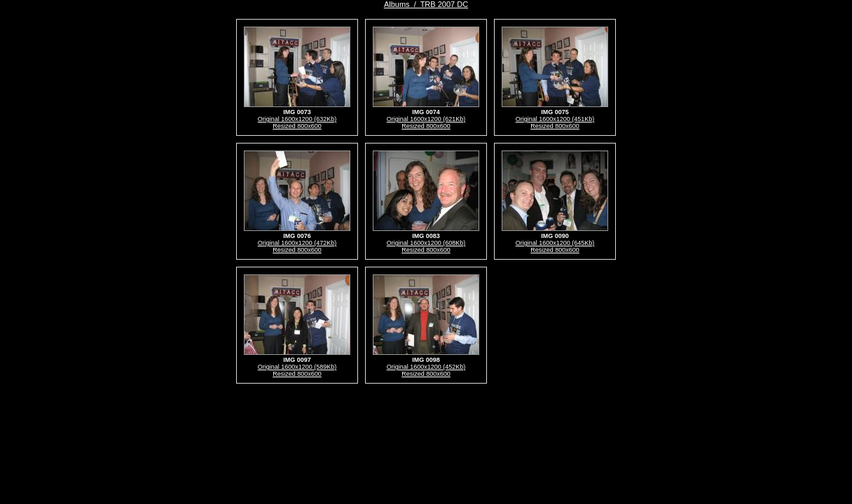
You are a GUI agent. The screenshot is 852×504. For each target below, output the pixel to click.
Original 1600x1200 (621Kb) (426, 119)
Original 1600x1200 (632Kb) (297, 119)
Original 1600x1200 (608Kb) (426, 243)
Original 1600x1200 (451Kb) (555, 119)
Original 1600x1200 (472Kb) (297, 243)
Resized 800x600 (297, 126)
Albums (397, 4)
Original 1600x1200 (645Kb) (555, 243)
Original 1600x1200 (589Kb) (297, 367)
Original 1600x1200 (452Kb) (426, 367)
